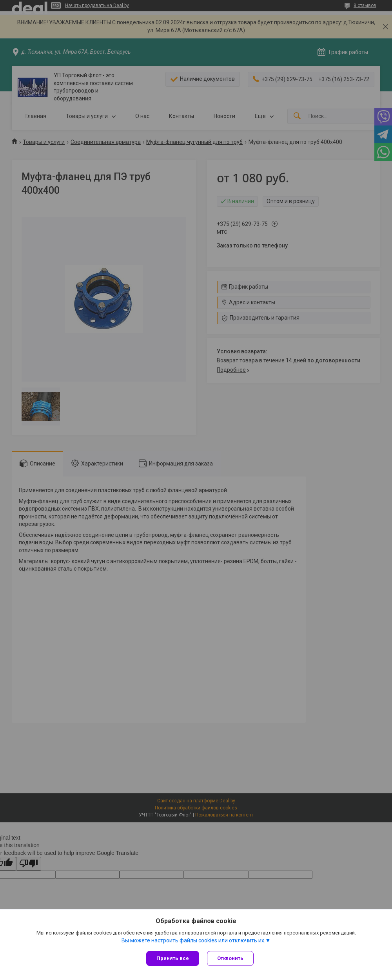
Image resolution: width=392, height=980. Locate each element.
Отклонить (230, 958)
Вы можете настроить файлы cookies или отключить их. (193, 940)
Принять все (173, 958)
